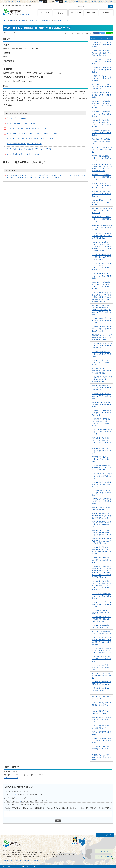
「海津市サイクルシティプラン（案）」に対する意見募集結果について (102, 78)
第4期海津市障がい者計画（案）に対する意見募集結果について (102, 219)
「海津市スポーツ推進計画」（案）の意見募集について (102, 560)
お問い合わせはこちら (11, 778)
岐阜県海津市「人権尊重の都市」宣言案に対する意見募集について (102, 757)
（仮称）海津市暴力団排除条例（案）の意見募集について (102, 667)
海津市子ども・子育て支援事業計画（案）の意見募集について (102, 604)
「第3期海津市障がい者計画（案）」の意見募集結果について (102, 476)
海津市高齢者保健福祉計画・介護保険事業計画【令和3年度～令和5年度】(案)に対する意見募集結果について (102, 310)
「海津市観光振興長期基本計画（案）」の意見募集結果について (102, 413)
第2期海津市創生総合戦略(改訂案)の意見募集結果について (102, 141)
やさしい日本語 (91, 2)
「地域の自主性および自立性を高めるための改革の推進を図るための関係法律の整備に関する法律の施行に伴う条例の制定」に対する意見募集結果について (102, 572)
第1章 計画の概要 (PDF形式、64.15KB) (21, 123)
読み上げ (102, 1)
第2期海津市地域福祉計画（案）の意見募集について (102, 633)
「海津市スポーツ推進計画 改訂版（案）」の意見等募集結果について (103, 61)
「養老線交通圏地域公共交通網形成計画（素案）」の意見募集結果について (102, 468)
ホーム (5, 21)
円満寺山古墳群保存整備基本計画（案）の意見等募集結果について (102, 501)
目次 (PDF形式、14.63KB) (15, 118)
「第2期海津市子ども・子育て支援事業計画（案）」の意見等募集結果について (102, 379)
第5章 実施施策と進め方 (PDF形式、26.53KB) (23, 144)
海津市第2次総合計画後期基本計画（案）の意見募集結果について (102, 211)
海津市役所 (104, 851)
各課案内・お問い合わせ (104, 857)
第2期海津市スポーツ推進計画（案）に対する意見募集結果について (102, 87)
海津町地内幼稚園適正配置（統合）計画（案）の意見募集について (102, 740)
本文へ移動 (7, 2)
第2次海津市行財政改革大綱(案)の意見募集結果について (102, 150)
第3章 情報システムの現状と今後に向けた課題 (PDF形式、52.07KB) (31, 134)
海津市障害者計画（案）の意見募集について (102, 698)
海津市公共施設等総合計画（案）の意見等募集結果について (102, 524)
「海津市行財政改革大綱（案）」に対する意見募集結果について (102, 354)
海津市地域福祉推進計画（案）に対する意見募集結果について (102, 158)
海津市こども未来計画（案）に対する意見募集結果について (102, 362)
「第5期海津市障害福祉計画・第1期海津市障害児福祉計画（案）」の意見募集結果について (102, 422)
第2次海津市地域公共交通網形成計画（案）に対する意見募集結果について (102, 337)
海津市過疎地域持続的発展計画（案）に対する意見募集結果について (102, 202)
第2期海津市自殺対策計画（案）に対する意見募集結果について (102, 114)
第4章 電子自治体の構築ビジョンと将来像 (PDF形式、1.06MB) (29, 139)
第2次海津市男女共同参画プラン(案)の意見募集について (102, 676)
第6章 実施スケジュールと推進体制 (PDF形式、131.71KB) (28, 149)
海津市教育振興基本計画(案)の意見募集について (101, 626)
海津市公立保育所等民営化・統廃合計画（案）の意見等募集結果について (102, 516)
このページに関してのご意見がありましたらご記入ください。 (27, 805)
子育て (60, 13)
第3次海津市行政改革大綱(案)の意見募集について (101, 612)
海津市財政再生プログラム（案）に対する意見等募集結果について (102, 276)
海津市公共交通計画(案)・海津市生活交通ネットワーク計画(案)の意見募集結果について (102, 550)
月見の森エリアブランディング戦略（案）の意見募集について (102, 45)
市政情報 (12, 21)
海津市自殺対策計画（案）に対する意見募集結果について (102, 396)
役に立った (11, 794)
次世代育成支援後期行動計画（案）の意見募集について (102, 690)
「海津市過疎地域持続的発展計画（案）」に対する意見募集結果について (102, 53)
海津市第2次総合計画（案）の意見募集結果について (102, 508)
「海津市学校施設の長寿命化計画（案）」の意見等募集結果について (102, 329)
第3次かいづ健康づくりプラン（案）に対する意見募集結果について (102, 95)
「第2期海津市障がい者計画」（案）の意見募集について (102, 659)
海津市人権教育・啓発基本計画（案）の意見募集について (102, 720)
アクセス (69, 1)
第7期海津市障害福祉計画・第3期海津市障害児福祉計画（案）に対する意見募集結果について (102, 104)
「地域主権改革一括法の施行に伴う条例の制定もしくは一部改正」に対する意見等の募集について (102, 641)
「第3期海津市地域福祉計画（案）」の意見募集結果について (102, 432)
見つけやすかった (13, 801)
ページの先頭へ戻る (106, 835)
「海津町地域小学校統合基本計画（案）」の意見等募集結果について (102, 257)
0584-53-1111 (44, 852)
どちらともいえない (23, 794)
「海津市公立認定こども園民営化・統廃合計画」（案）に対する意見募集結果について (102, 266)
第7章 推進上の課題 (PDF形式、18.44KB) (22, 154)
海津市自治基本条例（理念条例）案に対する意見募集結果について (102, 388)
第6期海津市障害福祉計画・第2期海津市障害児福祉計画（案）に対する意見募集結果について (102, 285)
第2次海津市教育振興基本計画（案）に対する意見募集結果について (102, 404)
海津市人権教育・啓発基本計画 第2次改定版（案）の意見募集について (102, 484)
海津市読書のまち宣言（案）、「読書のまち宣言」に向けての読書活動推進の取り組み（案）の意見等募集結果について (102, 246)
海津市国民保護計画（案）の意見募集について (102, 727)
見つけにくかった (42, 801)
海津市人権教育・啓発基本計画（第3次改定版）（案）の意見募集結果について (102, 236)
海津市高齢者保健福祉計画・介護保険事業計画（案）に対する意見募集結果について (102, 123)
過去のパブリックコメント (62, 21)
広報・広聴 (21, 21)
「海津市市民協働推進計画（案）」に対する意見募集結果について (102, 70)
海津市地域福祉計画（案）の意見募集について (102, 712)
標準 (41, 2)
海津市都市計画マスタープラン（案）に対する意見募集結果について (102, 185)
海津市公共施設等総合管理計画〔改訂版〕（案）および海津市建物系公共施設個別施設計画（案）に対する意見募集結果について (102, 297)
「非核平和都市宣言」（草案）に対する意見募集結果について (102, 320)
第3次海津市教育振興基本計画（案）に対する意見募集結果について (102, 133)
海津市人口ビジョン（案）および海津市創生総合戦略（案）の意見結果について (102, 533)
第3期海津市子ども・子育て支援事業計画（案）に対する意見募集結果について (102, 371)
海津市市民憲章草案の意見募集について (102, 733)
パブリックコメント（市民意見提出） (39, 21)
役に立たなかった (38, 794)
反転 (57, 2)
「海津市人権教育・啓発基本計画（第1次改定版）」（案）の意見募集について (102, 650)
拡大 (45, 2)
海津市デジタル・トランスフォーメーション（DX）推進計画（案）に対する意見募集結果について (102, 168)
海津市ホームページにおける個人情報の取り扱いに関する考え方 (23, 860)
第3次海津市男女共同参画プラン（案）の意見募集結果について (102, 493)
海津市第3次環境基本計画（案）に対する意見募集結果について (102, 177)
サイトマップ (16, 2)
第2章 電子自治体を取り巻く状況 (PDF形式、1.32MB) (26, 128)
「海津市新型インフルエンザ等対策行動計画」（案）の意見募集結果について (102, 619)
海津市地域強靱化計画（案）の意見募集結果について (102, 451)
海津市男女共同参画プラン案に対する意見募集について (102, 749)
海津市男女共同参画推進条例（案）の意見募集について (102, 705)
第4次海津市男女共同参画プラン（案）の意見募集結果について (102, 227)
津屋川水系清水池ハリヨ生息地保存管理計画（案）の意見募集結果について (102, 541)
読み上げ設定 (110, 1)
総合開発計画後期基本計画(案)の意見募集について (102, 683)
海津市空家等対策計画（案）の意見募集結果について (102, 459)
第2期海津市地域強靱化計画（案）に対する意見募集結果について (102, 194)
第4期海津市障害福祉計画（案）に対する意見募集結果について (102, 596)
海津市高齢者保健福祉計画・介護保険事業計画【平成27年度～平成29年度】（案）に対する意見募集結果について (102, 585)
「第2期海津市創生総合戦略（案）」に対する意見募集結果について (102, 346)
